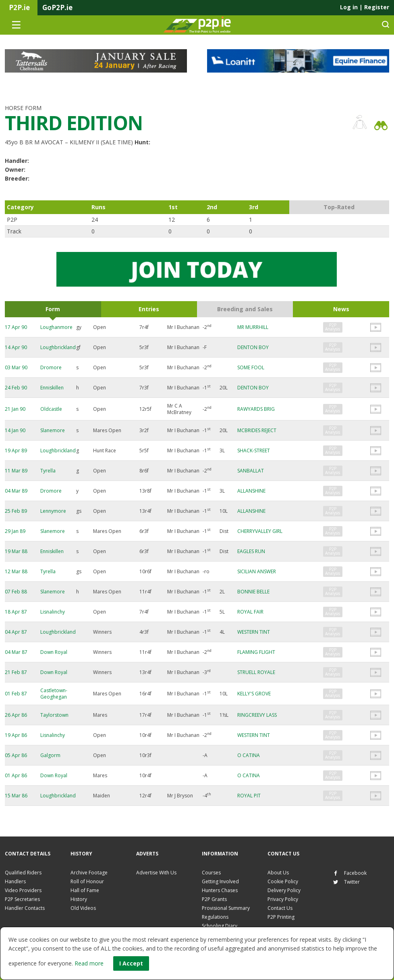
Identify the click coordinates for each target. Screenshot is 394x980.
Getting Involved (220, 881)
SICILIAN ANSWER (257, 571)
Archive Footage (89, 873)
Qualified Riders (23, 873)
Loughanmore (56, 327)
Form (53, 309)
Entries (149, 309)
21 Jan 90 (15, 409)
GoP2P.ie (57, 7)
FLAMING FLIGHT (256, 652)
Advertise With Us (156, 873)
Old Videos (83, 908)
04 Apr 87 (16, 632)
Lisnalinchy (53, 612)
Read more (89, 963)
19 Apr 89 (16, 450)
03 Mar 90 (16, 367)
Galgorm (50, 755)
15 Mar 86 (16, 796)
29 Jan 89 (15, 531)
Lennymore (53, 511)
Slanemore (53, 430)
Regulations (215, 917)
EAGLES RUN (251, 551)
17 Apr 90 (16, 327)
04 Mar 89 (16, 491)
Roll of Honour (87, 881)
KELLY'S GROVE (254, 694)
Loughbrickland (58, 347)
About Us (278, 873)
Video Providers (23, 890)
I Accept (131, 963)
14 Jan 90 (15, 430)
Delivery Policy (284, 890)
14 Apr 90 (16, 347)
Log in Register (365, 7)
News (341, 309)
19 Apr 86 (16, 735)
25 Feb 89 (16, 511)
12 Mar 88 (16, 571)
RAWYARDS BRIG (256, 409)
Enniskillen (52, 388)
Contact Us (280, 908)
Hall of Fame (85, 890)
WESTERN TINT (254, 632)
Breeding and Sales (245, 309)
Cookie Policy (283, 881)
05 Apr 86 (16, 755)
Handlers (15, 881)
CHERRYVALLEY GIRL (260, 531)
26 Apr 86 (16, 715)
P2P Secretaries (22, 899)
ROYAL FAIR (250, 612)
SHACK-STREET (254, 450)
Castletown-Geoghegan (54, 694)
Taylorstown (54, 715)
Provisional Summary (226, 908)
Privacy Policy (283, 899)
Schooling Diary (220, 926)
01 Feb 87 (16, 694)
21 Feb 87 (16, 672)
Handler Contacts (25, 908)
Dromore (51, 367)
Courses (211, 873)
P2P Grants (214, 899)
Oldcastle (51, 409)
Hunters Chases (220, 890)
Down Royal (54, 652)
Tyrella (48, 471)
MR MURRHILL (253, 327)
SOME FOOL (251, 367)
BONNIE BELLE (253, 592)
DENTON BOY (253, 347)
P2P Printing (281, 917)
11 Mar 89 (16, 471)
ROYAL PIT (249, 796)
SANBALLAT (251, 471)
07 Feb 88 (16, 592)
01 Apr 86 (16, 775)
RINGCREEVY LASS (257, 715)
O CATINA (249, 755)
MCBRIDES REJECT (257, 430)
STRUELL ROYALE (256, 672)
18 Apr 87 (16, 612)
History (79, 899)
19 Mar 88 (16, 551)
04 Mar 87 (16, 652)
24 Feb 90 (16, 388)
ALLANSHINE (251, 491)
